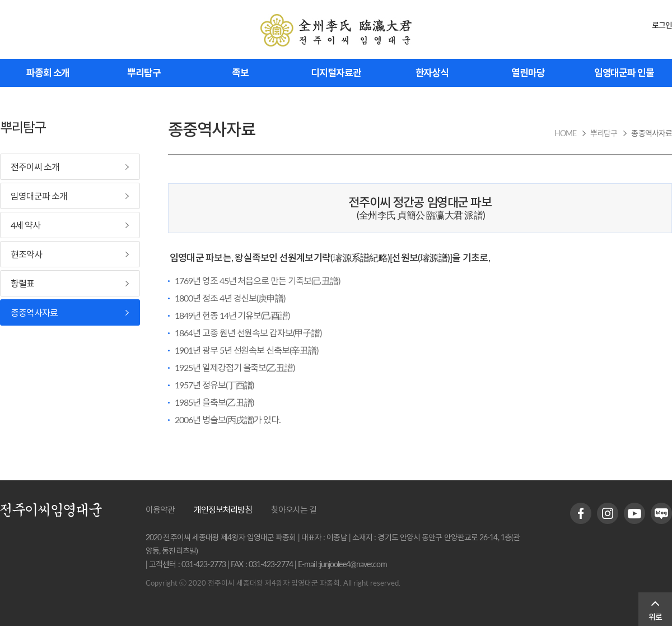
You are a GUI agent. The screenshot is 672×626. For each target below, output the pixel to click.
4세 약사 (25, 225)
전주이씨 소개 (35, 167)
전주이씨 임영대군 (336, 30)
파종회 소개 (48, 73)
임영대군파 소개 (39, 196)
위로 (655, 617)
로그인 (662, 25)
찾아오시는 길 (294, 509)
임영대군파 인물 (624, 73)
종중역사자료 (34, 312)
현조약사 (26, 254)
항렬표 (22, 283)
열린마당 (528, 73)
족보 (240, 73)
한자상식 (432, 73)
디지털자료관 (336, 73)
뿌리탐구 (144, 73)
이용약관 (160, 509)
